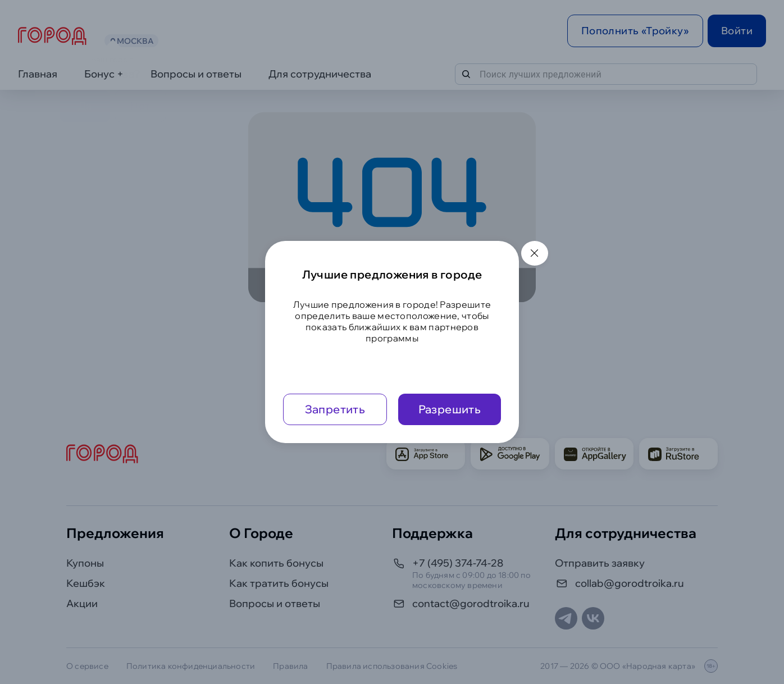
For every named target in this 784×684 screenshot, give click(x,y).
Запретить (335, 409)
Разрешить (450, 409)
